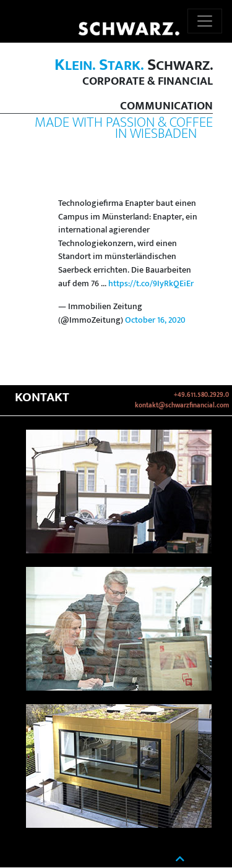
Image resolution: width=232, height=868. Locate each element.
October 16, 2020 (155, 320)
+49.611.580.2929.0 (201, 395)
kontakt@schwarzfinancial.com (182, 406)
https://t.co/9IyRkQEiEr (151, 284)
